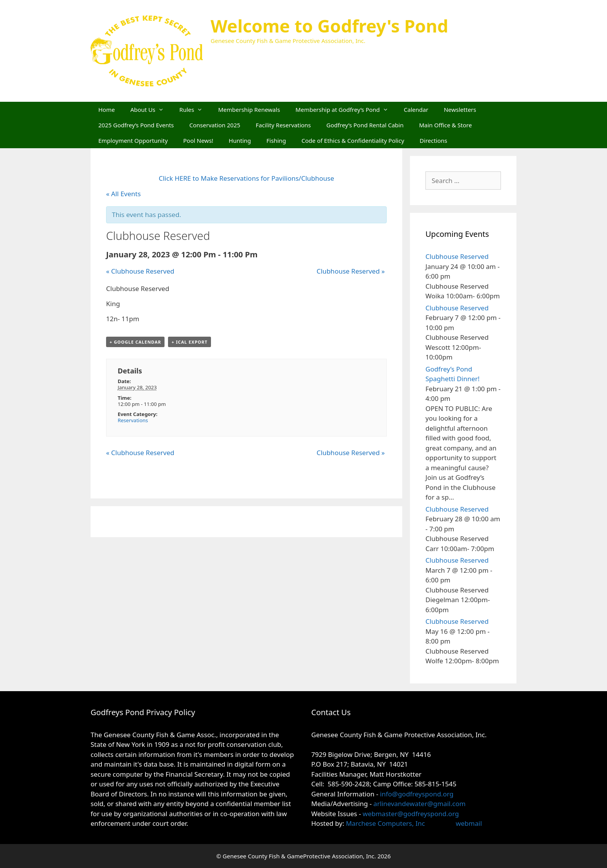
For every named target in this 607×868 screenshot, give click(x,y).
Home (107, 110)
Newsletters (460, 110)
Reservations (133, 420)
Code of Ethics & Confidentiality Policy (353, 140)
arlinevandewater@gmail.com (420, 804)
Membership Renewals (249, 110)
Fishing (276, 140)
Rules (195, 110)
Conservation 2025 (215, 125)
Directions (433, 140)
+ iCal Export (189, 342)
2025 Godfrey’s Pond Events (136, 125)
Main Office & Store (445, 125)
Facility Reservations (283, 125)
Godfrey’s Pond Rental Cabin (365, 125)
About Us (151, 110)
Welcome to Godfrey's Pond (329, 26)
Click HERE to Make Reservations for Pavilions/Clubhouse (246, 178)
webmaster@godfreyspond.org (411, 814)
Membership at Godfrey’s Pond (346, 110)
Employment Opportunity (133, 140)
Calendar (416, 110)
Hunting (240, 140)
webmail (469, 823)
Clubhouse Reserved (140, 271)
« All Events (123, 194)
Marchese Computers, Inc (385, 823)
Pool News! (198, 140)
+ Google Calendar (135, 342)
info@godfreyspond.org (417, 794)
